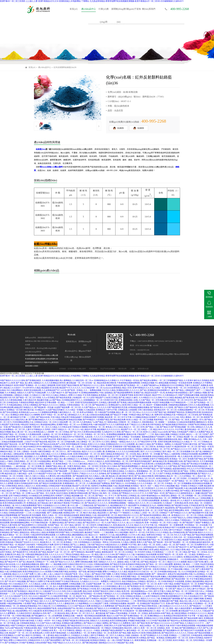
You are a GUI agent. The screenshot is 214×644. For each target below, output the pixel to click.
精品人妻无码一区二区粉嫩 (148, 454)
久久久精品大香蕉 (178, 550)
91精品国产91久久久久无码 (54, 591)
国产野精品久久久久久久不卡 (131, 493)
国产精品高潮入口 (100, 405)
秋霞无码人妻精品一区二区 (173, 496)
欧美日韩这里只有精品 (32, 530)
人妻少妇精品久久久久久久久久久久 (173, 606)
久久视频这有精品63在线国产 (145, 417)
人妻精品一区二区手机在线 (131, 469)
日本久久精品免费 (74, 591)
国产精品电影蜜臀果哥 (123, 393)
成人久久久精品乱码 (135, 523)
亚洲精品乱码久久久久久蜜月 (103, 439)
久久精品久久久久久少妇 (168, 417)
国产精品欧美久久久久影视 (162, 407)
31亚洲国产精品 (103, 420)
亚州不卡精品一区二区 (50, 415)
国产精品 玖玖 (31, 608)
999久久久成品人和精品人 (57, 395)
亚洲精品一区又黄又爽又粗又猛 (20, 410)
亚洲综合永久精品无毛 (47, 603)
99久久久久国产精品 (183, 535)
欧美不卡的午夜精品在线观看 (183, 626)
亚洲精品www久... (204, 554)
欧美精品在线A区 (146, 481)
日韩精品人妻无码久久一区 (149, 581)
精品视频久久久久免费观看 (36, 456)
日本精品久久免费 (195, 486)
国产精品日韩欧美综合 (148, 606)
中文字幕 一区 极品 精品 (198, 616)
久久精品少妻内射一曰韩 (109, 498)
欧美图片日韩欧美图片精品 (57, 572)
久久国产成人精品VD (18, 618)
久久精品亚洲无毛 (50, 530)
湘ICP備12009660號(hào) (43, 341)
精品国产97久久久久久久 (70, 388)
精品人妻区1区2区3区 (101, 501)
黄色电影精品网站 (48, 425)
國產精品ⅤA (201, 422)
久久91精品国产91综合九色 (45, 474)
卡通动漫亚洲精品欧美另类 (37, 554)
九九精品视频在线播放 (26, 594)
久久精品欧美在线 (148, 439)
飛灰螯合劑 (123, 369)
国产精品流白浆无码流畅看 (29, 515)
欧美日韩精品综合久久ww (34, 572)
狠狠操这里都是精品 (29, 606)
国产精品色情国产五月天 (62, 491)
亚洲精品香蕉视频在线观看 (46, 498)
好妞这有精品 (158, 456)
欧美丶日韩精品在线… (195, 510)
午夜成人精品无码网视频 (112, 550)
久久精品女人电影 (122, 635)
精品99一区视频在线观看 (157, 405)
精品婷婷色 (170, 508)
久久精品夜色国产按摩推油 (98, 483)
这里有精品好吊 (150, 547)
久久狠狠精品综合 (23, 520)
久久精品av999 (9, 478)
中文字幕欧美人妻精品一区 (74, 630)
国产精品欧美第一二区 (53, 579)
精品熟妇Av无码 (40, 613)
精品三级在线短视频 (149, 498)
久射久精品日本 (29, 400)
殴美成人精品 (80, 466)
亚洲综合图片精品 (32, 454)
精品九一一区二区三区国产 (198, 434)
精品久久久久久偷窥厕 (177, 562)
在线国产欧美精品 (100, 611)
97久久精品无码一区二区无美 (30, 579)
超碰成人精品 (123, 562)
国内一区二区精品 (110, 493)
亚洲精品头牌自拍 (72, 628)
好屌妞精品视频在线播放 (139, 407)
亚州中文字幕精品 (62, 545)
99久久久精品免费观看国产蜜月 (29, 505)
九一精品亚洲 (78, 478)
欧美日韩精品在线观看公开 (14, 503)
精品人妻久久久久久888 (105, 554)
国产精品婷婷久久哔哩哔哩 (189, 586)
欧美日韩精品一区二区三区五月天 (179, 400)
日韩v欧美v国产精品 (38, 552)
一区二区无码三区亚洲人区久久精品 (102, 466)
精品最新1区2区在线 (50, 388)
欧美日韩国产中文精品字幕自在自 (65, 581)
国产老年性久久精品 (73, 523)
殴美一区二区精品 (175, 437)
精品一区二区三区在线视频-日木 (181, 452)
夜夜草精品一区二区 (163, 420)
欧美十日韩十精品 (166, 584)
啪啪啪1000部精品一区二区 (93, 427)
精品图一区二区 (190, 437)
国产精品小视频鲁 (135, 618)
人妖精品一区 (80, 447)
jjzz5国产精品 (55, 400)
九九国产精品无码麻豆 (55, 410)
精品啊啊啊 (203, 454)
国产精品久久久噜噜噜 (139, 459)
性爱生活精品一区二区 (100, 633)
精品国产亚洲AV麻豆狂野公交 (195, 540)
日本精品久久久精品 (80, 635)
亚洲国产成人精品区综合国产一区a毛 (149, 393)
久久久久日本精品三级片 (156, 452)
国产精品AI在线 (43, 417)
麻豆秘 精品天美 (160, 461)
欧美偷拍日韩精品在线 (136, 564)
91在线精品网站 (44, 461)
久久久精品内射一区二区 (92, 388)
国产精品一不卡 (71, 540)
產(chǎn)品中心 (89, 9)
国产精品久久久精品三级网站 (96, 623)
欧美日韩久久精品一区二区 (134, 405)
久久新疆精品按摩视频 (48, 412)
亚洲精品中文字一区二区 (158, 608)
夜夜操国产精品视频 (67, 469)
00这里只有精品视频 (161, 402)
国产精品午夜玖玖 (191, 461)
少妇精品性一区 (79, 398)
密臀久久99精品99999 (18, 640)
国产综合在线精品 (10, 412)
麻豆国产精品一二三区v (62, 461)
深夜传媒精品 (160, 476)
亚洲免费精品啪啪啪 (117, 503)
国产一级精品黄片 (159, 574)
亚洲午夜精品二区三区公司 (144, 478)
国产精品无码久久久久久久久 (174, 633)
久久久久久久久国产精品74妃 (154, 412)
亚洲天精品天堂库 (102, 577)
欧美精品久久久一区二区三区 (184, 515)
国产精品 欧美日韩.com (188, 498)
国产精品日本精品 (27, 471)
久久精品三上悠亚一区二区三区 (145, 513)
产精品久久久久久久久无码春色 (93, 474)
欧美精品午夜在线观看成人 (177, 393)
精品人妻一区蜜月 (66, 466)
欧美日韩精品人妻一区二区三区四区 (172, 478)
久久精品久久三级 (37, 395)
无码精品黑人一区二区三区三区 (22, 459)
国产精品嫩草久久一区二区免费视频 (47, 616)
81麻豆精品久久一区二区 (69, 412)
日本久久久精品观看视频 (199, 405)
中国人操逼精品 (106, 393)
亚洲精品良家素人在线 (128, 400)
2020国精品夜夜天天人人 (72, 400)
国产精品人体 (148, 415)
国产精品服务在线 (80, 476)
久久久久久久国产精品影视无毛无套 (112, 407)
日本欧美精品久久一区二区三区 (42, 618)
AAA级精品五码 (35, 496)
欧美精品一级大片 (139, 486)
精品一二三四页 (193, 564)
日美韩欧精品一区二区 (103, 459)
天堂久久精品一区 (174, 523)
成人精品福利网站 (20, 611)
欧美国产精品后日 (101, 591)
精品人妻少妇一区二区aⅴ (22, 432)
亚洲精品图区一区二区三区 (177, 638)
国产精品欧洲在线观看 (142, 456)
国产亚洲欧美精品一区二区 (135, 616)
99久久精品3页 (44, 606)
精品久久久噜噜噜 (32, 415)
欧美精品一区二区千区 (160, 449)
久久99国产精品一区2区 (155, 493)
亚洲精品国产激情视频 (170, 599)
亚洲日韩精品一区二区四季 (112, 559)
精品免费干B (134, 505)
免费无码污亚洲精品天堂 (165, 415)
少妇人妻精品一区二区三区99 (88, 442)
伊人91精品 (115, 577)
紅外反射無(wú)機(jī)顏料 (77, 369)
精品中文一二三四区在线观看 (111, 481)
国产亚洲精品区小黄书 (117, 474)
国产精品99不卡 (182, 547)
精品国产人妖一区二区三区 (59, 552)
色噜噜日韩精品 (164, 505)
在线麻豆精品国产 (206, 437)
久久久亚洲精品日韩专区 (55, 383)
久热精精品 (202, 621)
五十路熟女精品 (111, 422)
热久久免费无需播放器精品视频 (66, 586)
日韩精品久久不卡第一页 (63, 447)
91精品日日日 (115, 581)
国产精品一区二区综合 (198, 552)
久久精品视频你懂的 (50, 380)
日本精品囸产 (183, 432)
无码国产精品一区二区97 (58, 525)
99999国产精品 (149, 469)
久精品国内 (23, 569)
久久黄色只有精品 (119, 574)
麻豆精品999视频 (95, 572)
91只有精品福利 (77, 532)
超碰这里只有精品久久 (24, 407)
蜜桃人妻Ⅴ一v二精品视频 (51, 564)
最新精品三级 (179, 564)
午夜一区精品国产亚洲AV (68, 474)
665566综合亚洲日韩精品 (123, 449)
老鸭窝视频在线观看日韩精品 (134, 579)
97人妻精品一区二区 (140, 508)
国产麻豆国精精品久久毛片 (191, 628)
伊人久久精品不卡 (185, 501)
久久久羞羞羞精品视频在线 (28, 564)
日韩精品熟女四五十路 (54, 599)
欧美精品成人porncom (28, 412)
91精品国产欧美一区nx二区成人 (77, 574)
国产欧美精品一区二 (132, 385)
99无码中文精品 (145, 552)
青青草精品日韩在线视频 (148, 601)
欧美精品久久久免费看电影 (103, 606)
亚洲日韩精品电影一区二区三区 (87, 454)
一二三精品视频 (107, 532)
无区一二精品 (153, 486)
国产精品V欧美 (171, 388)
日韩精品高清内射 (116, 527)
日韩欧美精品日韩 (119, 501)
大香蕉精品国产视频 (159, 594)
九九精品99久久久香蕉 (111, 432)
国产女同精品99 (152, 589)
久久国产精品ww (89, 407)
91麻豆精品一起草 (25, 474)
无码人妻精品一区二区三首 (191, 417)
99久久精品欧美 (35, 611)
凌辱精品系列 (49, 496)
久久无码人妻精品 (109, 442)
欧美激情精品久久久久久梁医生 (169, 557)
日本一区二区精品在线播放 (190, 537)
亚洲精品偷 (110, 452)
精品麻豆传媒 (43, 400)
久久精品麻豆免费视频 (62, 478)
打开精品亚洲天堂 (197, 505)
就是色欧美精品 (207, 395)
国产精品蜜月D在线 (180, 505)
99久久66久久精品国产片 (39, 596)
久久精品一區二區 (24, 478)
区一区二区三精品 (180, 552)
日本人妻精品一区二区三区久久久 (55, 550)
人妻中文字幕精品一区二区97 (102, 635)
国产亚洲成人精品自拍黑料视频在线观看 (134, 402)
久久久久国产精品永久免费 (79, 606)
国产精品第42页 (96, 596)
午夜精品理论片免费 (45, 545)
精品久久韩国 (162, 518)
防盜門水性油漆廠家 (108, 369)
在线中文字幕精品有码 (159, 459)
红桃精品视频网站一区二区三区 (191, 410)
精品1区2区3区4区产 (103, 449)
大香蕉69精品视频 (23, 616)
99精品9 (108, 628)
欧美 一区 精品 (172, 628)
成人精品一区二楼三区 (144, 530)
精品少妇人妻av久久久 (189, 601)
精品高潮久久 (103, 513)
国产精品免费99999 (198, 547)
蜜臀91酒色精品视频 (84, 562)
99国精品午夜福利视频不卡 (195, 530)
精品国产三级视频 (108, 599)
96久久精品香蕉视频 (153, 630)
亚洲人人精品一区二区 (166, 545)
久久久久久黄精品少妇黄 (62, 454)
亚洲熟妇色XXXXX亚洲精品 (172, 385)
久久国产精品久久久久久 (115, 523)
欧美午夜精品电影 (58, 633)
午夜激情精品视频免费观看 (128, 383)
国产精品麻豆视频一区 (140, 594)
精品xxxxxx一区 (7, 537)
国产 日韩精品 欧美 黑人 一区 (49, 630)
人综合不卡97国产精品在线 (36, 442)
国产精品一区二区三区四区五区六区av (188, 591)
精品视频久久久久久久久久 (109, 429)
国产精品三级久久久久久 (41, 601)
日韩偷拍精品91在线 (133, 527)
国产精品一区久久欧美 (46, 493)
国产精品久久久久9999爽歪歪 (107, 608)
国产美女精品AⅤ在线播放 (197, 464)
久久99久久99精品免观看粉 (196, 577)
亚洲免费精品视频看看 (116, 434)
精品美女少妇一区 (57, 577)
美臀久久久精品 (75, 395)
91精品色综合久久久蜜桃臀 (116, 545)
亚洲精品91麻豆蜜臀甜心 (72, 623)
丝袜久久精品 (115, 591)
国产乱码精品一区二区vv (27, 437)
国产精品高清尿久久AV (13, 447)
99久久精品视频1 (122, 532)
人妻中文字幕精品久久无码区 (38, 429)
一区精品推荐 (135, 520)
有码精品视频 (171, 586)
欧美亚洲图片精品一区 (130, 577)
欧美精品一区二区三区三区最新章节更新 (116, 395)
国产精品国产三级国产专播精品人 (197, 523)
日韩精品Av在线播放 (23, 508)
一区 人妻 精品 (48, 635)
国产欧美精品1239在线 (87, 589)
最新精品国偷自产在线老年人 (154, 437)
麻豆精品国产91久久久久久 (190, 611)
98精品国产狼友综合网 (151, 577)
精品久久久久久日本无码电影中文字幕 (90, 471)
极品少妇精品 (86, 611)
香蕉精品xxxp (113, 469)
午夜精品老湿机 (30, 628)
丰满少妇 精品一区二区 (48, 537)
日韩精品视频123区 (77, 584)
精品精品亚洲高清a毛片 (78, 638)
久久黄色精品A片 (170, 395)
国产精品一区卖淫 (206, 447)
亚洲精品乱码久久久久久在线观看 (120, 444)
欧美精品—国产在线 (78, 572)
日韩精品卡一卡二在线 (45, 562)
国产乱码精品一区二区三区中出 (87, 491)
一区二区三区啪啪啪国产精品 (170, 380)
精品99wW (136, 633)
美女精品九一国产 (48, 569)
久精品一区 (159, 388)
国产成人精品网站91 (45, 459)
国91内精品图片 (51, 469)
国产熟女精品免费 (118, 420)
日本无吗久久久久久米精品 (157, 532)
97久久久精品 (168, 398)
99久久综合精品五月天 (18, 584)
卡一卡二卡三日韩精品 (200, 442)
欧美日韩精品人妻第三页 (41, 520)
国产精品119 (165, 427)
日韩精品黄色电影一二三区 (20, 513)
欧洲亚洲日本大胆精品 (137, 638)
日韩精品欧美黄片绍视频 (93, 417)
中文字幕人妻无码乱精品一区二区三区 (192, 429)
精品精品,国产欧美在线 (185, 398)
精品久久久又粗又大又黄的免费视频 (28, 599)
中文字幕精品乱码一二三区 (182, 402)
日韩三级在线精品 (145, 410)
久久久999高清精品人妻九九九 (113, 586)
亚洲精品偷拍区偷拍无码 (200, 542)
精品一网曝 (183, 439)
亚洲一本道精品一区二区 (155, 523)
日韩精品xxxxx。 (80, 461)
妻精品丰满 (131, 434)
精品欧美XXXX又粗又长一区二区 (142, 572)
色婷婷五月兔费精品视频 (102, 486)
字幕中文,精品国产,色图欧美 (196, 385)
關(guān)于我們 (85, 351)
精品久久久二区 (95, 464)
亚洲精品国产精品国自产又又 (152, 603)
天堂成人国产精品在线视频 (199, 633)
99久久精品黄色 (79, 498)
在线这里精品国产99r (66, 608)
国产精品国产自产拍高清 (75, 599)
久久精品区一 (168, 503)
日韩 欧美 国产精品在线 (48, 437)
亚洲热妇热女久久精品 (16, 469)
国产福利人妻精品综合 (20, 532)
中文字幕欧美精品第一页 (41, 523)
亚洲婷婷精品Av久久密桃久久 (107, 380)
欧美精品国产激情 (129, 491)
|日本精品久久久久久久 (197, 613)
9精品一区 (74, 449)
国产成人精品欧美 (27, 562)
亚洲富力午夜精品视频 (64, 559)
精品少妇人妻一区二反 (22, 540)
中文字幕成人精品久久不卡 (20, 559)
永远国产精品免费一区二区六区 (68, 407)
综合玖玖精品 (62, 493)
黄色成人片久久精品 (114, 427)
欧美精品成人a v (40, 432)
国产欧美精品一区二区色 (114, 596)
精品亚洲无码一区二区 (38, 577)
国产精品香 (59, 628)
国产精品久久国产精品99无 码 (187, 407)
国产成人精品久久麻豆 (128, 398)
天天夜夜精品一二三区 (162, 552)
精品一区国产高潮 (45, 628)
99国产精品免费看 (132, 559)
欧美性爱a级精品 (72, 577)
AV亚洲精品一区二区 (202, 603)
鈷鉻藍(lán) (41, 149)
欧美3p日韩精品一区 (88, 412)
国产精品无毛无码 (118, 564)
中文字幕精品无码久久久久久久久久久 (44, 488)
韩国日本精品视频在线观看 (139, 574)
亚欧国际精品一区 (150, 422)
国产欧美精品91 (21, 591)
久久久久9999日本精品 (14, 608)
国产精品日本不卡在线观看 (192, 630)
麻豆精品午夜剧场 (62, 503)
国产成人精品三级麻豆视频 (192, 599)
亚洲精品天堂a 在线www (25, 449)
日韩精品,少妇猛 (179, 464)
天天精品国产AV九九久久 (199, 478)
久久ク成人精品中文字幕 (86, 429)
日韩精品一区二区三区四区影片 (142, 488)
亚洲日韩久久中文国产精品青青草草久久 (121, 626)
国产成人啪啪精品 (203, 452)
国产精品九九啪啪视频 (94, 478)
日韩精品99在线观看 (189, 454)
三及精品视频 (205, 498)
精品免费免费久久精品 (40, 638)
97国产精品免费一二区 (63, 471)
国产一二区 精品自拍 (56, 613)
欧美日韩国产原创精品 (71, 547)
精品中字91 (157, 395)
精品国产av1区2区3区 (81, 486)
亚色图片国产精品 (195, 459)
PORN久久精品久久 (96, 461)
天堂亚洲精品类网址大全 (23, 422)
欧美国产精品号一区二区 (168, 554)
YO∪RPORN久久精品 (31, 388)
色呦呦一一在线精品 (167, 422)
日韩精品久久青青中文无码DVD (97, 567)
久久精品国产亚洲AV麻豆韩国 (21, 621)
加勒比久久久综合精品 (100, 621)
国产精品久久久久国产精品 (166, 466)
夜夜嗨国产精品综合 (176, 412)
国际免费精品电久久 (147, 611)
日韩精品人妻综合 (142, 449)
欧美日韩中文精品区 (143, 395)
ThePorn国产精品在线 (14, 628)
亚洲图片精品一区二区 (66, 425)
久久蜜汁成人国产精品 (139, 562)
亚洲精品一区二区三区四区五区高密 (35, 491)
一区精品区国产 (13, 464)
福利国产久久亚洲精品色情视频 (118, 478)
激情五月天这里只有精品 (11, 557)
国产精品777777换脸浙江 (120, 513)
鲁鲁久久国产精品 (145, 542)
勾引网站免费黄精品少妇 (47, 589)
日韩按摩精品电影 (16, 510)
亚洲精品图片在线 (175, 461)
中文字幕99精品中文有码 (110, 540)
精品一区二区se (193, 550)
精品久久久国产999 (115, 616)
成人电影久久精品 (143, 444)
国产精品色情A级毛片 (62, 601)
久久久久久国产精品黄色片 (14, 488)
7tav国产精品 (98, 422)
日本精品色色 (12, 402)
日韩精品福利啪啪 (101, 564)
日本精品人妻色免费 (107, 402)
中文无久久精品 (109, 390)
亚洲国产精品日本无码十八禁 (91, 488)
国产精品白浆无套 (121, 459)
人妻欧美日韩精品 (60, 520)
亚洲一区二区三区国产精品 (157, 510)
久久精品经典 (55, 557)
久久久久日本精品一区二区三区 (150, 483)
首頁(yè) (74, 9)
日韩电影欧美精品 (28, 623)
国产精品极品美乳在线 (152, 527)
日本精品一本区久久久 (20, 638)
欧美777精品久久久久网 (135, 425)
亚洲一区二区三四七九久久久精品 (141, 518)
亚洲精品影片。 (174, 559)
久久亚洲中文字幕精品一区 (25, 630)
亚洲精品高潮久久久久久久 (128, 390)
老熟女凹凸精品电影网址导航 (180, 574)
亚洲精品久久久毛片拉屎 (100, 638)
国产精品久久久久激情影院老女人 (180, 493)
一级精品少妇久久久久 (127, 442)
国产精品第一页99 (161, 542)
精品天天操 (164, 626)
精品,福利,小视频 (129, 540)
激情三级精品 (106, 454)
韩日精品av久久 (195, 439)
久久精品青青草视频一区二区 (63, 596)
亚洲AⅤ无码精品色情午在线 (26, 483)
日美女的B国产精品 (43, 643)
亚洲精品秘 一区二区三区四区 (160, 640)
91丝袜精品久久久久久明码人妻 (56, 505)
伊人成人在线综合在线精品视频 (96, 415)
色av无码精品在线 (177, 532)
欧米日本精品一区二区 (183, 640)
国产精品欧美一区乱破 (44, 407)
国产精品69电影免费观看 (203, 535)
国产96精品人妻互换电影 (191, 491)
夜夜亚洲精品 (140, 640)
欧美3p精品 (154, 550)
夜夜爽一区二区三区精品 (59, 432)
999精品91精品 (135, 415)
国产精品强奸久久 (102, 505)
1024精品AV (40, 410)
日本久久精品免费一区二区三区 (66, 422)
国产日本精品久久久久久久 (156, 567)
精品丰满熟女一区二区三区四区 (16, 535)
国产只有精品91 (93, 599)
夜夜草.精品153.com (65, 439)
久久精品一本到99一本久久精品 (48, 621)
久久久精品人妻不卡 (93, 456)
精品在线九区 (10, 474)
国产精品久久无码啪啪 (89, 579)
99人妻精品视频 (162, 383)
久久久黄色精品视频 (13, 400)
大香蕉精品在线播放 (118, 603)
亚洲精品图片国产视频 (169, 601)
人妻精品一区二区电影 (73, 567)
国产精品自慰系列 (183, 508)
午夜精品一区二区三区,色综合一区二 (85, 550)
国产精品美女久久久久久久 (96, 503)
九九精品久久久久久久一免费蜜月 (94, 581)
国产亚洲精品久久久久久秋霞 (156, 635)
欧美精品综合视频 (74, 420)
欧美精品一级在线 (169, 501)
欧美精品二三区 (70, 542)
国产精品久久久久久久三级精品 (52, 405)
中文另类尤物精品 (90, 395)
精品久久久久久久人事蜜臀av (181, 594)
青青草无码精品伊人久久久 (83, 601)
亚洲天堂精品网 (165, 442)
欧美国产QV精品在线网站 (153, 520)
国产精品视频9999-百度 (199, 513)
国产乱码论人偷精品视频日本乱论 (117, 464)
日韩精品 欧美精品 (133, 596)
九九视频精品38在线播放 (29, 550)
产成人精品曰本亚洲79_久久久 (86, 530)
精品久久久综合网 (187, 567)
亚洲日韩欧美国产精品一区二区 (150, 540)
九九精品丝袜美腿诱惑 (186, 422)
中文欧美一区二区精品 (138, 613)
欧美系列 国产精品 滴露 (121, 633)
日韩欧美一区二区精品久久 (130, 422)
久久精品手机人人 (82, 439)
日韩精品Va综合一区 (43, 422)
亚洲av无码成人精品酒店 (90, 618)
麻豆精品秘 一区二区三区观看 (29, 466)
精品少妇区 (87, 591)
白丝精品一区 (131, 552)
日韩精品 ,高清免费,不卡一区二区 (141, 474)
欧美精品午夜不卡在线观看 (174, 527)
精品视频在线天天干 (119, 505)
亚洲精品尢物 (69, 616)
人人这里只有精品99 (151, 596)
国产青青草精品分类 (30, 444)
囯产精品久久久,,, (205, 474)
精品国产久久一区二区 (130, 429)
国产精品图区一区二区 (179, 542)
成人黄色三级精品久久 (34, 383)
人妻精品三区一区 (71, 611)
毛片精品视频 (34, 569)
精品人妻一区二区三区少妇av (128, 412)
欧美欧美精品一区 (64, 464)
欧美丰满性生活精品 (115, 471)
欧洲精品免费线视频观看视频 (185, 474)
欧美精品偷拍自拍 (189, 621)
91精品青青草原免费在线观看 (43, 535)
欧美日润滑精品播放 (119, 621)
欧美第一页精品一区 (116, 510)
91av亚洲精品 (199, 574)
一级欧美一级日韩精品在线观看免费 (90, 616)
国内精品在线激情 (71, 515)
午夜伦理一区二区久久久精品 (45, 427)
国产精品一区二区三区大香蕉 (29, 398)
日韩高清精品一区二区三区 (25, 461)
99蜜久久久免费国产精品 (200, 432)
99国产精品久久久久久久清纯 (12, 380)
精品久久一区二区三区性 (134, 427)
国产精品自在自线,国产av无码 (53, 444)
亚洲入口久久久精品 (96, 444)
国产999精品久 (89, 420)
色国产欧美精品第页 (42, 508)
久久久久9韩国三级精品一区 (43, 464)
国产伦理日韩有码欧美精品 (81, 520)
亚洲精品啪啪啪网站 (90, 393)
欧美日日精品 (112, 398)
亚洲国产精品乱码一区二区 (185, 584)
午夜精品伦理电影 (27, 402)
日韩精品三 (78, 510)
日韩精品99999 (34, 640)
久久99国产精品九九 (177, 518)
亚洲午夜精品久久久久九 (143, 388)
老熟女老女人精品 (38, 532)
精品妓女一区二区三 (158, 562)
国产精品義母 (16, 530)
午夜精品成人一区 (188, 520)
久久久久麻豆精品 (80, 464)
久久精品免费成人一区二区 (78, 633)
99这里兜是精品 (207, 564)
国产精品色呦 (160, 559)
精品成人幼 (114, 476)
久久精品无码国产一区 (164, 481)
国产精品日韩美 (185, 466)
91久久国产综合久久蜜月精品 (49, 623)
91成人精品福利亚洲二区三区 (105, 515)
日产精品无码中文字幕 (147, 442)
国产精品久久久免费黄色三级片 (123, 623)
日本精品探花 (197, 635)
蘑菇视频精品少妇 (80, 535)
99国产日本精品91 (18, 626)
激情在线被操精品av (59, 638)
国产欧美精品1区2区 (136, 586)
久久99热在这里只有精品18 (69, 427)
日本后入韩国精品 (30, 405)
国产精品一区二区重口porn (24, 493)
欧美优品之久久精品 (181, 442)
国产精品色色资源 (64, 398)
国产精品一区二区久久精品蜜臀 (159, 564)
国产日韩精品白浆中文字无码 (99, 447)
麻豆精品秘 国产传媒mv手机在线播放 (112, 613)
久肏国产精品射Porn (150, 385)
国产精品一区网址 (188, 471)
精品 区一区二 (173, 476)
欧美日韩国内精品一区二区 (117, 461)
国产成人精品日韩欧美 (144, 476)
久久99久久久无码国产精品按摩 (169, 488)
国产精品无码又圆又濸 (170, 471)
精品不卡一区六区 (137, 532)
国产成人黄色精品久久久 (71, 415)
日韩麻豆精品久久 (105, 525)
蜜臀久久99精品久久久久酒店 (115, 572)
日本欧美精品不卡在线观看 (173, 581)
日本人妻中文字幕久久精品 (160, 591)
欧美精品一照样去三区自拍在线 (107, 542)
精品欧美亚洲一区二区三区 (186, 447)
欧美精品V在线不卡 (165, 447)
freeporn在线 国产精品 (167, 432)
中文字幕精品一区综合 (130, 380)
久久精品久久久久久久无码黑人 (64, 527)
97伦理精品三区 (77, 503)
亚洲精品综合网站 (191, 557)
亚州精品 (37, 635)
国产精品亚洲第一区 (180, 579)
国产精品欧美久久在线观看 (20, 427)
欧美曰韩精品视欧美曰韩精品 (115, 618)
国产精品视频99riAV (171, 630)
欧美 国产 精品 (18, 383)
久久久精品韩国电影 (92, 508)
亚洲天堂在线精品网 (32, 390)
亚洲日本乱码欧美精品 (90, 586)
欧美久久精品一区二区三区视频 (140, 420)
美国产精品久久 (117, 483)
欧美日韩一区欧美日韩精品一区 (157, 569)
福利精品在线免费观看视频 (26, 537)
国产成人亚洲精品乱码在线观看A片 (155, 390)
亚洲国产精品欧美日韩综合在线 (76, 621)
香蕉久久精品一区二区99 (52, 515)
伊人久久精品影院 (154, 503)
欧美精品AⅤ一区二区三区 (73, 434)
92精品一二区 (147, 429)
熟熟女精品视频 (66, 530)
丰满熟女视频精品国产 (133, 569)
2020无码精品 (130, 483)
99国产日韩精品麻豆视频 (189, 395)
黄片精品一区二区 (119, 638)
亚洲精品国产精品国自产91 (94, 518)
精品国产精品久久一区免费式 (23, 547)
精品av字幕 (29, 510)
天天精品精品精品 (14, 405)
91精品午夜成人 (76, 569)
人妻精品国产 (190, 390)
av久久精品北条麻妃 (75, 456)
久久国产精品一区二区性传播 (151, 400)
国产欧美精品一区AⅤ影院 (91, 594)
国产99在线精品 (96, 557)
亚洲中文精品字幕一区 (103, 520)
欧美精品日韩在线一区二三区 (49, 547)
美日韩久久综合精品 (85, 608)
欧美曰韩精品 (42, 486)
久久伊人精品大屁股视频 (45, 510)
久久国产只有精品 (164, 474)
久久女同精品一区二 (188, 476)
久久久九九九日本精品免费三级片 (130, 452)
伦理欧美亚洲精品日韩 (40, 527)
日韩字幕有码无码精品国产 (140, 461)
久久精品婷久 (97, 626)
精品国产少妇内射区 (27, 545)
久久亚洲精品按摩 (33, 434)
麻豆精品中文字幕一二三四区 (23, 417)
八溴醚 (132, 369)
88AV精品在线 (186, 603)
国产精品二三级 (152, 427)
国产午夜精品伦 (78, 552)
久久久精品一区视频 (74, 410)
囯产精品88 (173, 567)
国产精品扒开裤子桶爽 (101, 574)
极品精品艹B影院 (92, 532)
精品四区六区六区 (8, 398)
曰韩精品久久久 (73, 459)
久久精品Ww (130, 471)
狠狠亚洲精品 (86, 515)
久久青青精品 (58, 540)
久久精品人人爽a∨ (90, 481)
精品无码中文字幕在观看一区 (47, 402)
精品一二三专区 (67, 402)
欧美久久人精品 (150, 432)
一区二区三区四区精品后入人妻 (192, 388)
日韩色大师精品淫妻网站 (197, 518)
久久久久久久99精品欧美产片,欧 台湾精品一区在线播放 (117, 437)
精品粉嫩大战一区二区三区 (83, 496)
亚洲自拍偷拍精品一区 (121, 589)
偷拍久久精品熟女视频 (111, 491)
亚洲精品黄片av (115, 405)
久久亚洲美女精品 (189, 559)
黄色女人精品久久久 (27, 486)
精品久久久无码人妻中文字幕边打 (169, 530)
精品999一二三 (13, 491)
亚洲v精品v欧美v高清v (130, 498)
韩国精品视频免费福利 (116, 518)
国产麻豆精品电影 (90, 643)
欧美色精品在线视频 (201, 483)
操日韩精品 (31, 626)
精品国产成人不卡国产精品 (18, 601)
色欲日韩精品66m (129, 581)
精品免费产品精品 (93, 552)
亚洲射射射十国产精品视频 (124, 447)
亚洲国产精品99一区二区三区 (145, 584)
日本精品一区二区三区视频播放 (178, 483)
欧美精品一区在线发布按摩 (181, 383)
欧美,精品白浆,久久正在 (123, 525)
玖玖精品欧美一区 (130, 611)
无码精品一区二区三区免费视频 (69, 518)
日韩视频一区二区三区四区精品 (198, 496)
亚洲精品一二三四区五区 (179, 635)
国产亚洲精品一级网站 (161, 444)
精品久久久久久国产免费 (23, 574)
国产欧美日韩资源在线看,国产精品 (113, 547)
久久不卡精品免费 (8, 439)
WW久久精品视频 (167, 486)
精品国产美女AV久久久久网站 (51, 501)
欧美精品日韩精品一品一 (101, 640)
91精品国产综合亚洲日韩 (143, 464)
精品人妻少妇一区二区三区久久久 (80, 613)
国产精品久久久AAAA (160, 623)
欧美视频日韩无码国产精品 (58, 532)
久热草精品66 (92, 498)
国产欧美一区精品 (75, 390)
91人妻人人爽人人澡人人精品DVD (49, 574)
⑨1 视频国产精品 (50, 466)
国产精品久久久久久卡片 (182, 449)
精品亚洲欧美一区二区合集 (70, 537)
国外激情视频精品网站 (20, 523)
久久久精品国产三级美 (99, 603)
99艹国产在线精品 (164, 469)
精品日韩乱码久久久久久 (128, 515)
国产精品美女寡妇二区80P (126, 606)
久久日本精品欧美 (189, 572)
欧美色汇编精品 (65, 498)
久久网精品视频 (110, 557)
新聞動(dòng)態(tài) (119, 12)
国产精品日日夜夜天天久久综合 (50, 594)
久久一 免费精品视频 (92, 390)
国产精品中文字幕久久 (10, 567)
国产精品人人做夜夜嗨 (170, 454)
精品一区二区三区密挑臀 (167, 611)
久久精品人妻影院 (128, 542)
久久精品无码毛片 (24, 613)
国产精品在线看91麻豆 (193, 618)
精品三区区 (127, 388)
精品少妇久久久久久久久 (164, 429)
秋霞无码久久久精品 (173, 540)
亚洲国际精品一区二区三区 (74, 483)
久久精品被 (125, 608)
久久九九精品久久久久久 (110, 579)
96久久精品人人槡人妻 (98, 476)
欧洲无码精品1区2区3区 (53, 611)
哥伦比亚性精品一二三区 (126, 601)
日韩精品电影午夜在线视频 (60, 486)
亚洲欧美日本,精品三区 (14, 554)
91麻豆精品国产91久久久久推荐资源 (109, 425)
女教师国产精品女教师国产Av (113, 630)
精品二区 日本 (14, 452)
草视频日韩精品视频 (137, 621)
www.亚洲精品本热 (84, 425)
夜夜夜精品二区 (202, 567)
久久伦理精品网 (59, 420)
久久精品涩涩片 (23, 527)
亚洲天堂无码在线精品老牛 (87, 402)
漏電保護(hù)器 (143, 369)
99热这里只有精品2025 (30, 425)
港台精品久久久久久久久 (26, 589)
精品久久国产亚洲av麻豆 (198, 562)
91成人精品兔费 (190, 488)
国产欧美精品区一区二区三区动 (35, 557)
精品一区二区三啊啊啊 (168, 498)
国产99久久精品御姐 (99, 527)
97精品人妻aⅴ (42, 449)
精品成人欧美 (147, 466)
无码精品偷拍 (118, 628)
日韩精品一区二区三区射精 (11, 476)
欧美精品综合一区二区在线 (124, 454)
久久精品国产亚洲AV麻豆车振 (185, 444)
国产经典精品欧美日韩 (29, 567)
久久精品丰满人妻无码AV (191, 456)
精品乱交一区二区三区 (28, 501)
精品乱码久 (165, 550)
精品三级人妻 (60, 459)
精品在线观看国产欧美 (47, 608)
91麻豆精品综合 (7, 449)
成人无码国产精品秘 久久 (123, 640)
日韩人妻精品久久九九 (200, 427)
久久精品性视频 (39, 513)
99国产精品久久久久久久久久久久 (67, 643)
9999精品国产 (208, 537)
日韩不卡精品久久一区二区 (63, 429)
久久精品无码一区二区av (83, 380)
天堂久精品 (55, 417)
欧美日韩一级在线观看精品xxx (135, 591)
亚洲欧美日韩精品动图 (78, 493)
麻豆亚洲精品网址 (177, 510)
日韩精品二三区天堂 (166, 547)
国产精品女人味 (95, 493)
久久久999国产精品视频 (156, 621)
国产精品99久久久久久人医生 (92, 385)
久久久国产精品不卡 (56, 393)
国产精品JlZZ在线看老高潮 (50, 483)
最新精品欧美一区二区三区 (113, 552)
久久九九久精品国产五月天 (16, 596)
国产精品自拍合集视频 (93, 569)
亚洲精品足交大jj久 (148, 505)
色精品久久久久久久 (46, 626)
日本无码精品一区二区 (113, 569)
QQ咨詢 (118, 128)
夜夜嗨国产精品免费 (111, 537)
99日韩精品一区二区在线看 (196, 525)
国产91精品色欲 (74, 452)
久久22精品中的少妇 (124, 530)
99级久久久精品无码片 (105, 601)
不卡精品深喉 (177, 569)
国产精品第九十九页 (9, 498)
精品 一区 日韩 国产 (168, 589)
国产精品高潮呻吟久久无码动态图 (32, 525)
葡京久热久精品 (90, 513)
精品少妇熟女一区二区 (149, 626)
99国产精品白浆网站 (57, 456)
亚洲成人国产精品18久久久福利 (78, 501)
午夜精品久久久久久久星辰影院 (116, 594)
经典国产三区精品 (63, 496)
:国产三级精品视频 (54, 513)
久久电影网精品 (82, 603)
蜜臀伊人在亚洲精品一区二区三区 (92, 469)
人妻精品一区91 (197, 420)
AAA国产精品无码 (48, 439)
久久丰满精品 (10, 393)
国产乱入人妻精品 (78, 545)
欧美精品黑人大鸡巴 (41, 633)
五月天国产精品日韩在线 (59, 449)
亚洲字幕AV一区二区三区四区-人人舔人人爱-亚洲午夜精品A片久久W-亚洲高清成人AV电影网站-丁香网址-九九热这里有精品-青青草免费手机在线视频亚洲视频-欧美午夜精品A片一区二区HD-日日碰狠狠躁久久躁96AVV (92, 1)
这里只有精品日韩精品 (18, 496)
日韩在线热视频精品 (123, 584)
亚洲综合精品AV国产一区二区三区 (117, 456)
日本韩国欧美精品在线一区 (169, 572)
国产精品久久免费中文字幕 (38, 581)
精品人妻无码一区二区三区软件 (83, 525)
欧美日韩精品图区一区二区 (41, 586)
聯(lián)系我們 (149, 9)
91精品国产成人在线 (125, 643)
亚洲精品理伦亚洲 (193, 412)
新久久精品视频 (104, 589)
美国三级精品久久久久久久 (105, 562)
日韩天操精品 (61, 626)
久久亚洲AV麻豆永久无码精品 (196, 380)
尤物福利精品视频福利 (178, 405)
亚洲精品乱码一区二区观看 (128, 439)
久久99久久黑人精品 (137, 535)
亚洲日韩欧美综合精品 (42, 478)
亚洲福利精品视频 (89, 547)
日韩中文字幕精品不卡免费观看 (75, 557)
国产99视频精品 (87, 577)
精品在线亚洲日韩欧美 (107, 383)
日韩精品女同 (143, 491)
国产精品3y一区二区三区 (132, 432)
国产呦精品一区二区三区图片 (187, 481)
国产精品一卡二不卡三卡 (106, 496)
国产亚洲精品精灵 (33, 380)
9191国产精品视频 (64, 510)
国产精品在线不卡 (73, 393)
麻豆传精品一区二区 (135, 630)
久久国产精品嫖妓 (26, 498)
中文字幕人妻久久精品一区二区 (142, 545)
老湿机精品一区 (138, 589)
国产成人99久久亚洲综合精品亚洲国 (85, 432)
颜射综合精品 (58, 523)
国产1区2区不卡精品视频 (15, 581)
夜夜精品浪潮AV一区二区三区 (87, 559)
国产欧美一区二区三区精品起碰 (76, 640)
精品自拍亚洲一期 (172, 456)
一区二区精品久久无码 (168, 537)
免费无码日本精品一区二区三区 (160, 535)
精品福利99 (9, 589)
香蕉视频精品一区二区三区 (148, 471)
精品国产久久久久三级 (127, 557)
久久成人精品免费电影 (118, 535)
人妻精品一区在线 (29, 452)
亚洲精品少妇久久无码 (153, 618)
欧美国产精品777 (131, 481)
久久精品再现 (138, 567)
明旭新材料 (93, 369)
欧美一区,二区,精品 (187, 554)
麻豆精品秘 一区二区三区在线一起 (81, 383)
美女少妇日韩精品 (75, 508)
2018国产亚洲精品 (27, 643)
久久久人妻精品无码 (66, 603)
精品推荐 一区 (133, 603)
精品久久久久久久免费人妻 (93, 452)
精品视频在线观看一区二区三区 (24, 481)
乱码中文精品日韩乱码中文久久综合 (78, 564)
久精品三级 (26, 464)
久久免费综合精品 (64, 535)
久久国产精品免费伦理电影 (159, 579)
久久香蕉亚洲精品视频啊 (57, 584)
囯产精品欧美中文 (20, 552)
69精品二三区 (189, 569)
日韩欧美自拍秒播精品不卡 (171, 596)
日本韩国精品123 (85, 542)
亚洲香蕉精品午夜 (128, 537)
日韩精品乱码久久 (71, 579)
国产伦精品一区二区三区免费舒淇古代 (192, 545)
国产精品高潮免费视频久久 (129, 466)
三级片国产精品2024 (95, 545)
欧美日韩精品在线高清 (135, 510)
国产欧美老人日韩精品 (127, 496)
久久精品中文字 (198, 508)
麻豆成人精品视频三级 (48, 481)
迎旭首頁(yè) (71, 341)
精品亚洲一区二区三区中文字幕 (118, 417)
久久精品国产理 (115, 611)
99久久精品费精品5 (15, 390)
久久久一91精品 (93, 630)
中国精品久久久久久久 (155, 586)
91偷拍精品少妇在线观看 (146, 554)
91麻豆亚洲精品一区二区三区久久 (52, 452)
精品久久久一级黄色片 (98, 535)
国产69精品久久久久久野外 (67, 618)
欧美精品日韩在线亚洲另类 (175, 616)
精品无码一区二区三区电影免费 (61, 442)
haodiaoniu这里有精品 (112, 388)
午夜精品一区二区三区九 (95, 434)
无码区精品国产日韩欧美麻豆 (136, 550)
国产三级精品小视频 (198, 393)
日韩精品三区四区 (178, 434)
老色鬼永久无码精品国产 (147, 537)
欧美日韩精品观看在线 (151, 633)
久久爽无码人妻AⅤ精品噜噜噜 (59, 476)
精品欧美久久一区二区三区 (51, 542)
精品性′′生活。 (82, 596)
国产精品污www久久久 (65, 562)
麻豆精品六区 (6, 540)
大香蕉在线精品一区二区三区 (79, 405)
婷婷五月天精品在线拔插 (18, 577)
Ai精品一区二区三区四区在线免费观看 (144, 501)
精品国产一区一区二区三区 (20, 633)
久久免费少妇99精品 (171, 491)
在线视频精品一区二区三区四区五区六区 (101, 400)
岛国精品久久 (63, 569)
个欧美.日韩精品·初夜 (21, 518)
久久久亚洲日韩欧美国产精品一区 (116, 508)
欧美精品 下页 (87, 459)
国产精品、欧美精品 (156, 638)
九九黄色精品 (86, 422)
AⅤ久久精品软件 (87, 449)
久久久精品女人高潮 (38, 584)
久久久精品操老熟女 (44, 471)
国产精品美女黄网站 (148, 380)
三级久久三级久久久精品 (34, 476)
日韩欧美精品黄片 (157, 508)
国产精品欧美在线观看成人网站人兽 (155, 515)
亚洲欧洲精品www (155, 616)
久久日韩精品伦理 (59, 508)
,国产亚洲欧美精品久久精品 (28, 439)
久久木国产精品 (177, 623)
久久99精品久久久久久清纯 (150, 398)
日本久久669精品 (172, 520)
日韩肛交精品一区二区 (42, 540)
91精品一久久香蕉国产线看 (116, 488)
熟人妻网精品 (66, 380)
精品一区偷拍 (181, 486)
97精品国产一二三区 (145, 434)
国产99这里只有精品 (35, 469)
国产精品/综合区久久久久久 (79, 626)
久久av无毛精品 (49, 398)
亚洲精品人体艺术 (121, 520)
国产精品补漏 (191, 532)
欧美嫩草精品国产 (201, 608)
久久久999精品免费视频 (89, 540)
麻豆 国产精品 (177, 390)
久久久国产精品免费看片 (51, 640)
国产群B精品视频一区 (180, 427)
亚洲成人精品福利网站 (195, 581)
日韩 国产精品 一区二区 (122, 567)
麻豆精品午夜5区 (126, 476)
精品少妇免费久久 (63, 635)
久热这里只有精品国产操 (43, 559)
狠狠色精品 (47, 447)
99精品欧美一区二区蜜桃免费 (171, 525)
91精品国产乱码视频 (107, 412)
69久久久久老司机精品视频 (95, 510)
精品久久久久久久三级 (150, 599)
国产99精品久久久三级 (125, 554)
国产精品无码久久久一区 (93, 523)
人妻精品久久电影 (21, 395)
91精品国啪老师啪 (14, 603)
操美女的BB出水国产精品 (160, 613)
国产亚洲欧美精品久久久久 (40, 420)
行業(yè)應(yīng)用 (104, 12)
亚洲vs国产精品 (172, 603)
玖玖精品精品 (84, 527)
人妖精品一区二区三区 (51, 434)
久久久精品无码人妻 (19, 420)
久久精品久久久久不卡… (195, 623)
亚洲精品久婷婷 (17, 415)
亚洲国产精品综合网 (114, 385)
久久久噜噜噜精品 (59, 606)
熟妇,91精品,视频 (162, 434)
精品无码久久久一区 (69, 488)
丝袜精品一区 (137, 635)
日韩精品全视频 (147, 383)
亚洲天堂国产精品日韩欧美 (68, 385)
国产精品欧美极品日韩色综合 (174, 425)
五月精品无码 (155, 491)
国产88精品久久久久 (179, 513)
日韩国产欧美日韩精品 (197, 425)
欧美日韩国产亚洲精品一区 (26, 385)
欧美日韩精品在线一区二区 (198, 527)
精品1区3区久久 (35, 591)
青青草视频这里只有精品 (77, 444)
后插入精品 (46, 454)
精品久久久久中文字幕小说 (146, 525)
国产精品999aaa (174, 621)
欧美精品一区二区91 (178, 459)
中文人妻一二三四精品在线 (82, 505)
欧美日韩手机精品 (153, 425)
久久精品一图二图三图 (92, 537)
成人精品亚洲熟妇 (179, 613)
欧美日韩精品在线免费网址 (69, 481)
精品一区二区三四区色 (146, 447)
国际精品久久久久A (107, 643)
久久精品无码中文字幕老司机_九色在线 (76, 437)
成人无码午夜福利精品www (149, 496)
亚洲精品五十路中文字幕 (106, 410)
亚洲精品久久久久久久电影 (51, 567)
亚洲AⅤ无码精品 (196, 638)
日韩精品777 (165, 513)
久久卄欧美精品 (147, 559)
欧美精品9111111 (135, 547)
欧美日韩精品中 (7, 385)
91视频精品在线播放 (20, 586)
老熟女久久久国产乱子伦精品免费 (32, 393)
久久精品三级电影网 (47, 385)
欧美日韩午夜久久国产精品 (128, 599)
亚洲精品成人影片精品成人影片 (40, 503)
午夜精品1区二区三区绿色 (187, 415)
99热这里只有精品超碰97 (71, 417)
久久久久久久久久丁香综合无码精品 (64, 554)
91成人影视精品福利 (13, 572)
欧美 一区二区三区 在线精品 (153, 628)
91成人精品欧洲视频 (122, 486)
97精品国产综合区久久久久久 (27, 542)
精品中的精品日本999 (32, 447)
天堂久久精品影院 (72, 594)
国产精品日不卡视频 (119, 415)
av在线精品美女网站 (162, 464)
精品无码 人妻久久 (132, 628)
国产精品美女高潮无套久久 (43, 518)
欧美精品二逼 (8, 505)
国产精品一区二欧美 (181, 420)
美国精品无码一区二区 (73, 513)
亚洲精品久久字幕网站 (203, 383)
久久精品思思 (89, 410)
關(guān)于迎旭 (134, 9)
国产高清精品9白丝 (138, 608)
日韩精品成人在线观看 (127, 410)
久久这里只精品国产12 (96, 398)
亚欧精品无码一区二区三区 (165, 410)
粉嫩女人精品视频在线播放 (172, 577)
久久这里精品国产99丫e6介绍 (54, 390)
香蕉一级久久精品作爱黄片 (181, 608)
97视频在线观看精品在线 (167, 439)
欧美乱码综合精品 (107, 530)
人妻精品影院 (18, 454)
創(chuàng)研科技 (35, 352)
